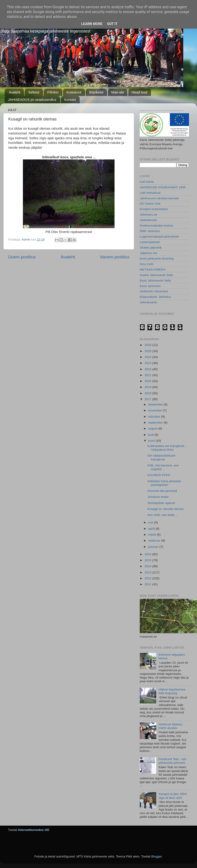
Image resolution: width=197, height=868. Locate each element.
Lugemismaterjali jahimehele (159, 237)
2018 (148, 393)
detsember (156, 404)
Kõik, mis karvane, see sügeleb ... (163, 467)
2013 (148, 572)
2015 (148, 560)
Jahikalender (149, 220)
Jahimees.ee (149, 215)
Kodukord (74, 92)
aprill (152, 529)
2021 (148, 375)
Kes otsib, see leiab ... (163, 515)
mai (151, 522)
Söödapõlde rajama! (161, 503)
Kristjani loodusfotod (154, 209)
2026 (148, 345)
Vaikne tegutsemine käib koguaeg (172, 691)
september (156, 423)
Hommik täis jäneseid (162, 491)
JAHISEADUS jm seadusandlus (32, 100)
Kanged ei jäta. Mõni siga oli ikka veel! (173, 796)
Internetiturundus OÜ (34, 830)
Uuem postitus (22, 257)
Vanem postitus (115, 257)
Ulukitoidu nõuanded (154, 291)
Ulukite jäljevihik (151, 248)
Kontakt (70, 100)
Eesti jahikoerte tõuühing (157, 259)
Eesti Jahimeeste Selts (155, 281)
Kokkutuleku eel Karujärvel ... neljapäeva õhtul (168, 448)
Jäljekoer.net (148, 253)
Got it (112, 24)
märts (153, 535)
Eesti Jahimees (150, 286)
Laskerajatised (150, 242)
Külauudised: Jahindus (155, 297)
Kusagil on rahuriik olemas (166, 509)
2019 (148, 387)
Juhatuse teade (158, 497)
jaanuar (154, 547)
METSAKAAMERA (153, 270)
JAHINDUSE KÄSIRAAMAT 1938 (163, 187)
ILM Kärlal (147, 182)
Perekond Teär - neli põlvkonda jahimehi (172, 761)
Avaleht (15, 92)
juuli (151, 435)
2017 (148, 399)
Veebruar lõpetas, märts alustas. (171, 726)
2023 (148, 363)
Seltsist (34, 92)
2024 (148, 357)
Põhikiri (53, 92)
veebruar (155, 541)
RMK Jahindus (150, 231)
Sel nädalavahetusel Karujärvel (161, 457)
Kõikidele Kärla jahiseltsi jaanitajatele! (164, 483)
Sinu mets (147, 264)
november (156, 410)
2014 (148, 566)
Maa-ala (118, 92)
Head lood (140, 92)
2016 (148, 554)
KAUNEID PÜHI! (159, 475)
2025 (148, 351)
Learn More (92, 24)
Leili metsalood (150, 193)
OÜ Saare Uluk (150, 204)
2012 (148, 578)
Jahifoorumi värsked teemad (159, 198)
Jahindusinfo (148, 302)
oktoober (155, 417)
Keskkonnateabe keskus (156, 226)
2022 (148, 369)
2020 (148, 381)
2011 (148, 584)
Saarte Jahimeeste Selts (156, 275)
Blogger (156, 856)
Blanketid (96, 92)
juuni (152, 441)
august (153, 429)
